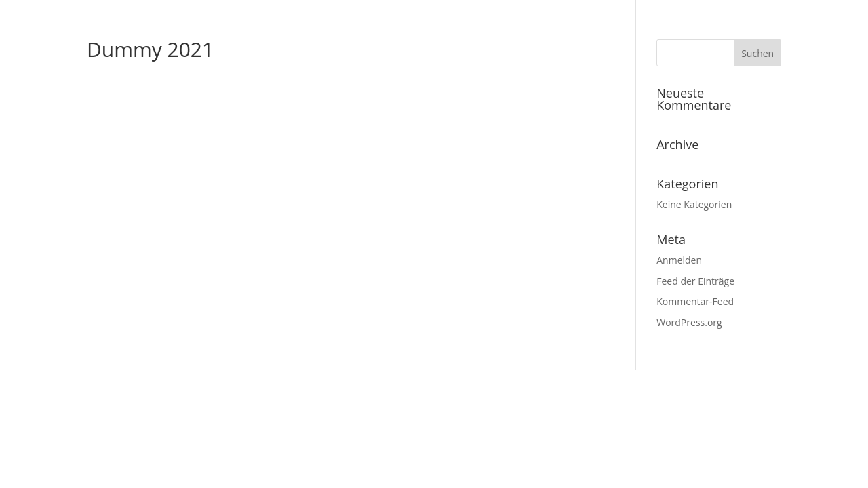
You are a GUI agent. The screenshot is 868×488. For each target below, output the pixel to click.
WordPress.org (689, 322)
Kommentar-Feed (695, 301)
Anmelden (679, 260)
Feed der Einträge (695, 281)
